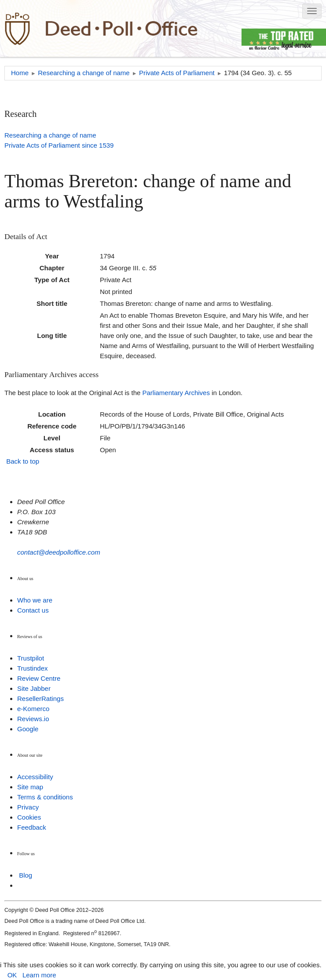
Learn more (39, 975)
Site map (30, 787)
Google (28, 729)
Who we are (35, 600)
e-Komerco (33, 709)
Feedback (32, 827)
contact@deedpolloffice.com (59, 552)
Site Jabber (34, 688)
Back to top (23, 461)
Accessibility (35, 777)
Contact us (33, 610)
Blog (26, 875)
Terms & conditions (45, 797)
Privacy (28, 807)
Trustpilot (31, 658)
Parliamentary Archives (176, 393)
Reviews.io (33, 719)
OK (12, 975)
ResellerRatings (40, 699)
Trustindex (32, 668)
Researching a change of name (50, 135)
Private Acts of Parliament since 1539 (59, 145)
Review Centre (39, 678)
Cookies (29, 817)
